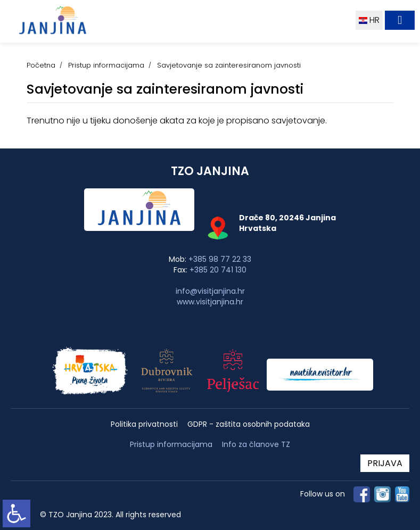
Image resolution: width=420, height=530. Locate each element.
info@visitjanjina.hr (210, 291)
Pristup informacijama (106, 65)
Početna (41, 65)
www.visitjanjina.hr (210, 302)
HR (369, 20)
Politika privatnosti (144, 424)
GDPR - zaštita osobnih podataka (249, 424)
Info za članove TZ (256, 444)
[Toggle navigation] (400, 20)
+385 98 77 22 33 (220, 259)
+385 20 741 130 (218, 270)
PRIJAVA (385, 463)
